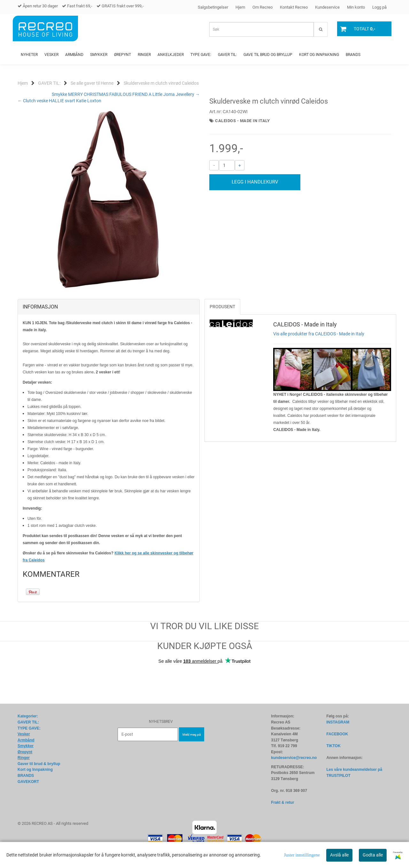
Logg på (379, 7)
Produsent (222, 307)
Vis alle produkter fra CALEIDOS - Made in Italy (319, 334)
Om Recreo (262, 7)
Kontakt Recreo (294, 7)
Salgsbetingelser (213, 7)
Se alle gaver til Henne (92, 83)
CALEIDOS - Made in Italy (242, 121)
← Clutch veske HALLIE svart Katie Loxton (59, 101)
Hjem (240, 7)
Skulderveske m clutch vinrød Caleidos (161, 83)
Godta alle (373, 855)
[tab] (109, 307)
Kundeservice (327, 7)
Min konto (356, 7)
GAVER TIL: (49, 83)
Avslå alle (339, 855)
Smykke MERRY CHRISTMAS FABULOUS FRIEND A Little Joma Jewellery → (126, 94)
